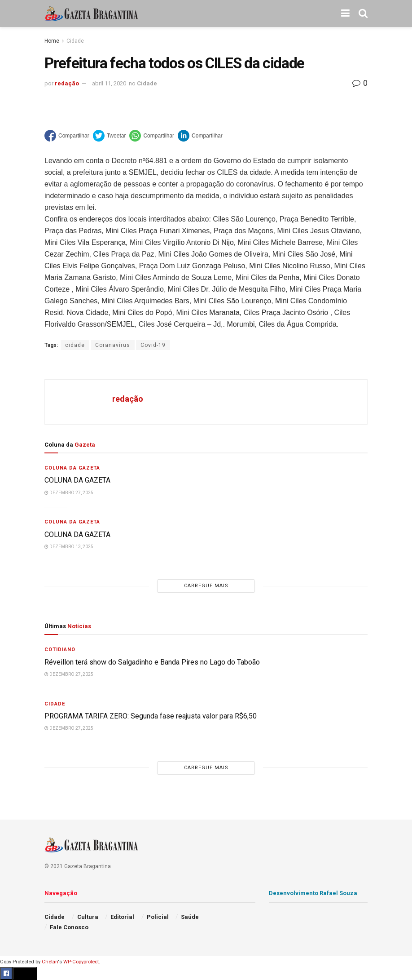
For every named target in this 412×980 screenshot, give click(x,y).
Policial (158, 917)
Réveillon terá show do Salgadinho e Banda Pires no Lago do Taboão (152, 662)
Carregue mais (206, 586)
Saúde (190, 917)
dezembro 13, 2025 (69, 547)
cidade (75, 345)
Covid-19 (153, 345)
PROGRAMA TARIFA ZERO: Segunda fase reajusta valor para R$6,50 (151, 716)
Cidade (75, 41)
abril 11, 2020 (109, 83)
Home (52, 41)
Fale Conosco (69, 927)
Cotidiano (60, 650)
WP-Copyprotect (81, 962)
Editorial (122, 917)
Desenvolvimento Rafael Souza (313, 893)
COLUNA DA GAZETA (78, 480)
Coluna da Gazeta (72, 468)
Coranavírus (113, 345)
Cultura (88, 917)
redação (67, 83)
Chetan (50, 962)
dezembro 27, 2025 (69, 493)
